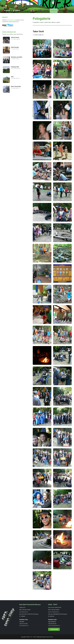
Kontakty (69, 15)
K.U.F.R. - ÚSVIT (33, 641)
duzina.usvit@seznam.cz (54, 616)
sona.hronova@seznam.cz (54, 630)
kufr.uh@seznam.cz (24, 616)
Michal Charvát (46, 641)
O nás (38, 15)
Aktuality (44, 15)
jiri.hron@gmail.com (24, 630)
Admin (51, 641)
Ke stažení (61, 15)
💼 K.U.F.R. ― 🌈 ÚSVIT (11, 15)
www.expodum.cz (11, 25)
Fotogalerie (53, 15)
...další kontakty (54, 634)
